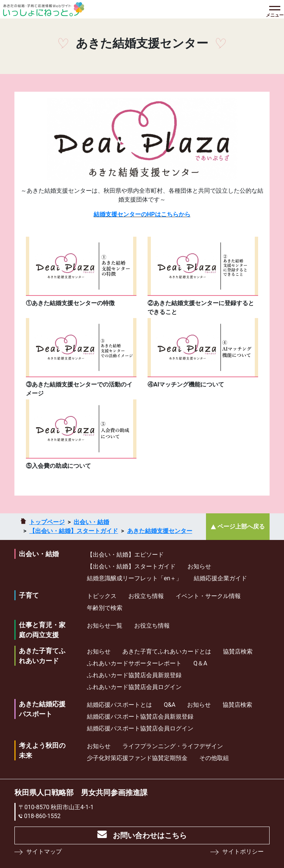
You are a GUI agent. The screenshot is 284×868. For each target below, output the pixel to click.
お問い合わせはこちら (150, 835)
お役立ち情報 (146, 596)
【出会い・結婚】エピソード (125, 555)
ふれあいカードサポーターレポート (134, 663)
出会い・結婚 (91, 522)
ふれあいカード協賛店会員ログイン (134, 687)
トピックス (102, 596)
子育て (29, 595)
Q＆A (200, 663)
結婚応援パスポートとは (119, 705)
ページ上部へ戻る (241, 526)
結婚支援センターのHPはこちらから (142, 214)
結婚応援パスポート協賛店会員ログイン (140, 728)
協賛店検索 (238, 651)
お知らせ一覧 (105, 626)
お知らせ (199, 566)
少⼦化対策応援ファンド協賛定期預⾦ (137, 758)
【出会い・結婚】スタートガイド (74, 531)
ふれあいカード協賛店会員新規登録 (134, 675)
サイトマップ (44, 852)
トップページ (47, 522)
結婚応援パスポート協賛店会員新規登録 (140, 717)
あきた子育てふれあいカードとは (167, 651)
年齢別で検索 (105, 608)
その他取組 (214, 758)
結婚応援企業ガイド (220, 578)
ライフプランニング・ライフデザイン (173, 746)
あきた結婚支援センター (160, 531)
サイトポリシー (243, 852)
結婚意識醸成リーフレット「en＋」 (134, 578)
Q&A (170, 705)
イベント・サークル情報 (208, 596)
